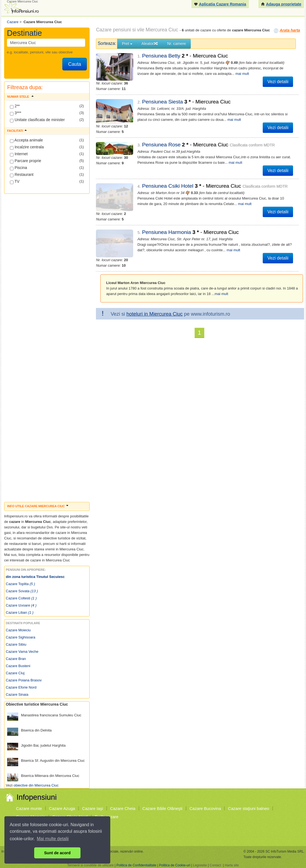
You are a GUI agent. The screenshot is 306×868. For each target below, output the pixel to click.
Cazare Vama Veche (22, 652)
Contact (215, 865)
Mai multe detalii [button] (53, 839)
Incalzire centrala (27, 147)
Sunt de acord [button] (57, 853)
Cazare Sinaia (17, 694)
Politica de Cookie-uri (175, 865)
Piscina (18, 168)
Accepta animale (26, 140)
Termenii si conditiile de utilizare (91, 865)
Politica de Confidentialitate (136, 865)
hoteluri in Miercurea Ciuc (154, 304)
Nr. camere (176, 43)
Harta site (232, 865)
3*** (16, 113)
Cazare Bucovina (205, 808)
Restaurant (22, 175)
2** (15, 106)
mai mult (242, 74)
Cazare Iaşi (93, 808)
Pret (127, 43)
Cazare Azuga (62, 808)
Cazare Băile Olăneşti (163, 808)
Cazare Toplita (20, 584)
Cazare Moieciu (18, 630)
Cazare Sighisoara (21, 637)
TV (15, 182)
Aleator (150, 43)
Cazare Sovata (22, 591)
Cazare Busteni (18, 666)
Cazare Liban (20, 612)
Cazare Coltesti (21, 598)
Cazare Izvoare (21, 605)
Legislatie (200, 865)
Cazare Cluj (15, 673)
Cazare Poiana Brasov (24, 680)
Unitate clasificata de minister (37, 120)
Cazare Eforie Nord (21, 687)
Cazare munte (29, 808)
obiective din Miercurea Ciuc (36, 785)
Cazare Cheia (123, 808)
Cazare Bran (16, 659)
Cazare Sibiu (16, 644)
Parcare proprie (25, 161)
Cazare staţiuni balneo (249, 808)
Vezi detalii (278, 82)
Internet (19, 154)
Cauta (75, 64)
